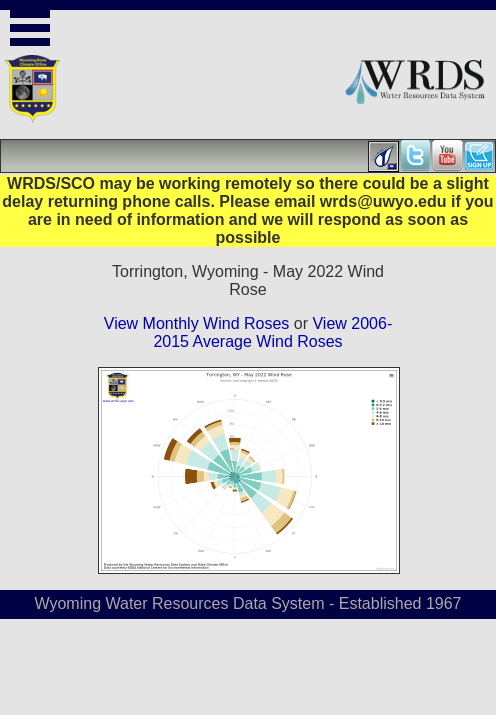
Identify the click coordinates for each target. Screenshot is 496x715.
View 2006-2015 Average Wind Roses (272, 332)
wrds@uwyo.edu (383, 201)
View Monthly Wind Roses (197, 323)
